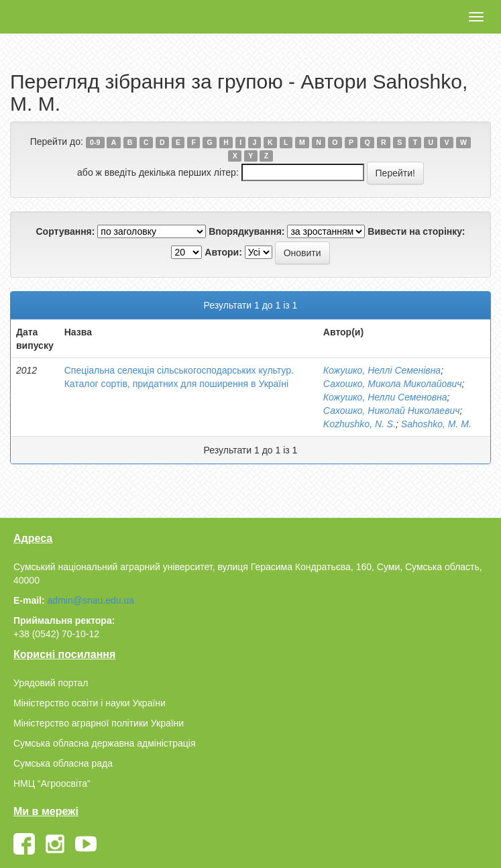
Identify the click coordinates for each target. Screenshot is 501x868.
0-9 (95, 142)
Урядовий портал (51, 683)
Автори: (223, 252)
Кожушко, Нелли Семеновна (385, 397)
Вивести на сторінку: (416, 231)
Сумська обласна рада (63, 763)
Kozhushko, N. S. (359, 424)
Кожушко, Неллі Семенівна (382, 370)
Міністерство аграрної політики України (99, 723)
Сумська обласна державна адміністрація (104, 743)
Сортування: (65, 231)
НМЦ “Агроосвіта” (52, 783)
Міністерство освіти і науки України (90, 703)
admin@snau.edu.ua (91, 600)
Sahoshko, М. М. (436, 424)
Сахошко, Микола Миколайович (393, 384)
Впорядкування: (246, 231)
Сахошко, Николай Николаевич (392, 411)
